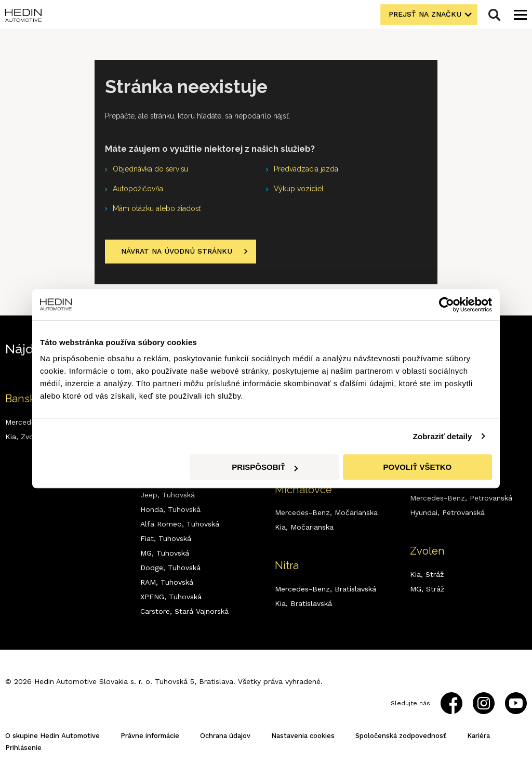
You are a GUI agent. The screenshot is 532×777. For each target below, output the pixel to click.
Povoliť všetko (418, 467)
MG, (165, 553)
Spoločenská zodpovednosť (401, 736)
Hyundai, (447, 513)
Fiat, (166, 538)
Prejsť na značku (425, 15)
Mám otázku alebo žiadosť (157, 209)
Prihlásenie (23, 748)
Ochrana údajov (225, 736)
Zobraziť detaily (443, 436)
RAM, (167, 582)
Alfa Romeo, (180, 524)
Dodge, (170, 568)
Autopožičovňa (138, 189)
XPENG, (171, 597)
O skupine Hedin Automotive (52, 736)
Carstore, (184, 611)
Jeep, (168, 495)
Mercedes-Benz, (326, 513)
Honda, (170, 509)
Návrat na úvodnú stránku (176, 252)
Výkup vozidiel (299, 189)
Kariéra (478, 736)
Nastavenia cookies (303, 736)
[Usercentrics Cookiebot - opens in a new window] (447, 305)
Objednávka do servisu (151, 169)
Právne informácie (150, 736)
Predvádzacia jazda (306, 169)
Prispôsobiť (265, 467)
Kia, (304, 528)
